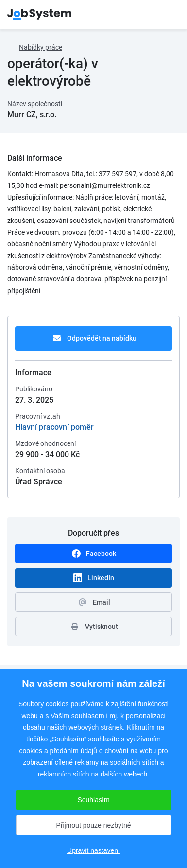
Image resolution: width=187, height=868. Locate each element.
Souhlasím (93, 800)
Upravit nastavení (93, 850)
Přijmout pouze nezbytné (93, 825)
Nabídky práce (41, 47)
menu (168, 15)
